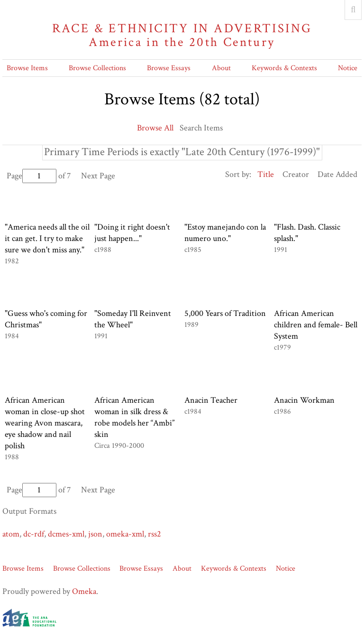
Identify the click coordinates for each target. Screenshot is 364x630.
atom (11, 534)
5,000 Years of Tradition (225, 313)
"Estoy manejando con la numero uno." (225, 233)
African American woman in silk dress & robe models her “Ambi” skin (134, 417)
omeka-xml (125, 534)
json (95, 534)
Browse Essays (169, 68)
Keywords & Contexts (284, 68)
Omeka (84, 591)
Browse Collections (97, 68)
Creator (296, 174)
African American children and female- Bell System (316, 325)
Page (32, 176)
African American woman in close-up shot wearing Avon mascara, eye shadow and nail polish (45, 423)
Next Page (98, 176)
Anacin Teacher (211, 400)
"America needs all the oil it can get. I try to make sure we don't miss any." (47, 238)
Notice (348, 68)
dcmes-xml (66, 534)
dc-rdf (34, 534)
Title (266, 174)
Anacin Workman (304, 400)
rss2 (155, 534)
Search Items (201, 128)
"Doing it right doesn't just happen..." (132, 233)
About (221, 68)
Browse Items (27, 68)
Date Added (337, 174)
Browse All (155, 128)
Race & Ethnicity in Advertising (182, 35)
